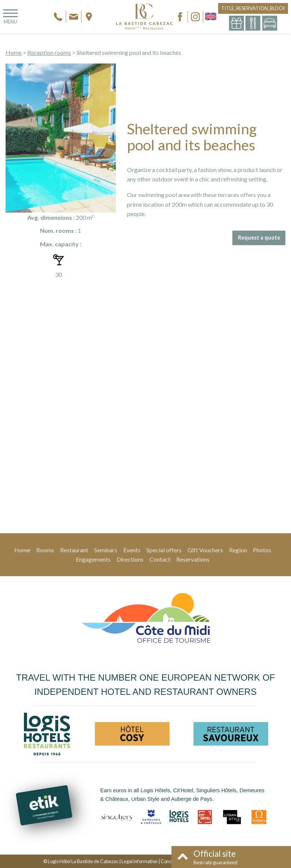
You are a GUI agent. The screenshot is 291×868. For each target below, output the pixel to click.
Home (14, 52)
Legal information (140, 861)
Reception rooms (49, 52)
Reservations (193, 559)
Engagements (93, 559)
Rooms (45, 550)
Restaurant (74, 550)
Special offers (164, 550)
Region (238, 550)
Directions (130, 559)
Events (132, 550)
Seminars (106, 550)
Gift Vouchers (205, 550)
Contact (160, 559)
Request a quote (259, 238)
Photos (262, 550)
